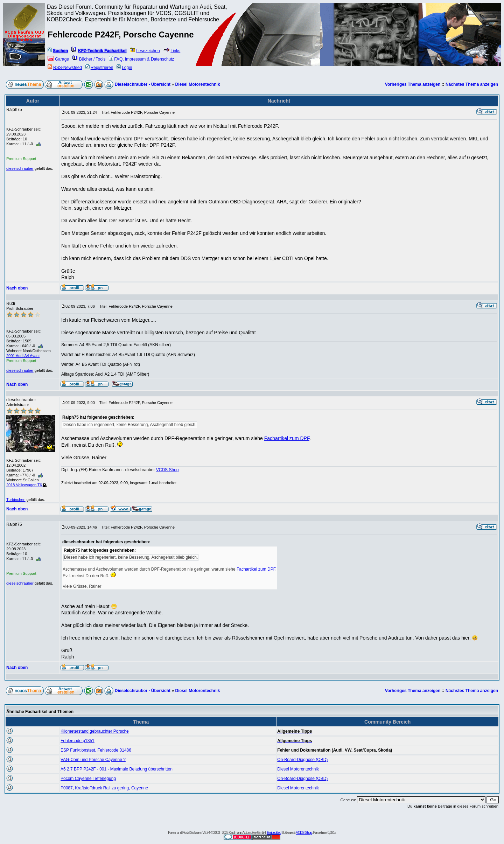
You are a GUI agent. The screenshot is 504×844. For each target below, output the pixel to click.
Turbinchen (16, 500)
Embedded (274, 833)
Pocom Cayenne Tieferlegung (88, 779)
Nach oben (17, 288)
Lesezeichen (145, 51)
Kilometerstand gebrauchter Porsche (95, 731)
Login (124, 68)
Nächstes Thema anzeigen (472, 84)
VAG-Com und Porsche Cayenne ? (93, 760)
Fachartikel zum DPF (287, 438)
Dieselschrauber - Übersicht (143, 84)
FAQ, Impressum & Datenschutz (141, 59)
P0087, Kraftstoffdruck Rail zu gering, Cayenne (104, 788)
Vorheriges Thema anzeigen (413, 84)
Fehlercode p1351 (78, 741)
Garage (58, 59)
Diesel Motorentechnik (197, 84)
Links (172, 51)
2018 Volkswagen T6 (26, 485)
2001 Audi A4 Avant (23, 356)
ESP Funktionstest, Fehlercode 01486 (96, 750)
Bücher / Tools (89, 59)
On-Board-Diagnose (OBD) (302, 760)
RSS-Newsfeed (65, 68)
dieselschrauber (20, 168)
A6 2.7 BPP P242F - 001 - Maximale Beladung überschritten (117, 769)
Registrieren (99, 68)
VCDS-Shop (304, 833)
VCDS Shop (167, 470)
